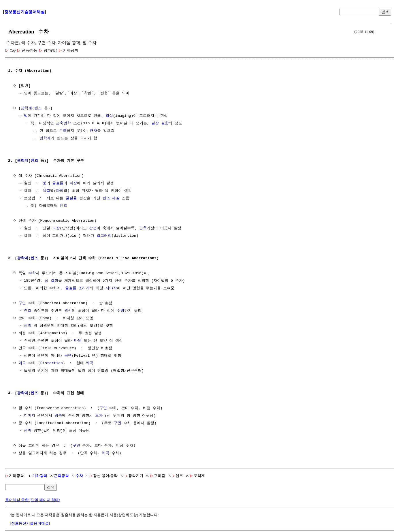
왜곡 (22, 363)
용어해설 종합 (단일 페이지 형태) (33, 500)
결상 (109, 116)
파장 (73, 183)
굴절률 (58, 183)
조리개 (84, 288)
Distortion (52, 363)
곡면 (68, 356)
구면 (22, 303)
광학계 (26, 108)
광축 (28, 326)
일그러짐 (104, 236)
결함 (165, 123)
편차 (93, 131)
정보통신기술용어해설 (24, 12)
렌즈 (38, 108)
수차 (79, 476)
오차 (99, 416)
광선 (93, 228)
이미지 (30, 416)
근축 (143, 228)
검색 (385, 12)
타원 (78, 341)
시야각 (111, 288)
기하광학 (40, 476)
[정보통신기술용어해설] (30, 523)
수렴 (63, 131)
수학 (33, 273)
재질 (116, 198)
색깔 (46, 191)
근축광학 (63, 123)
